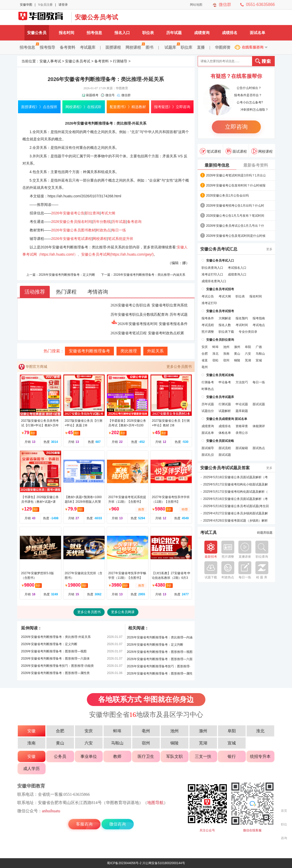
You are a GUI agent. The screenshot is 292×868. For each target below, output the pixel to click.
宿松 (215, 360)
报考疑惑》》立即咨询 (172, 107)
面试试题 (259, 404)
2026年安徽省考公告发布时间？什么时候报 (236, 185)
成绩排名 (230, 33)
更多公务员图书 (179, 367)
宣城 (259, 360)
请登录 (63, 5)
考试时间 (242, 325)
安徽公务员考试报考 (220, 311)
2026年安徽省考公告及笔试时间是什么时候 (236, 236)
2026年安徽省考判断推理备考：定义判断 (67, 275)
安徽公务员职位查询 (220, 340)
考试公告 (208, 296)
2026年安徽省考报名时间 (134, 324)
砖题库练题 (265, 533)
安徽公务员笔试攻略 (220, 375)
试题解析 (225, 411)
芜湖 (248, 360)
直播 (201, 47)
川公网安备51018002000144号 (164, 863)
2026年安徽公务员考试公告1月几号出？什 (235, 226)
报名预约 (242, 318)
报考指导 (47, 47)
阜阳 (248, 347)
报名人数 (225, 325)
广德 (259, 347)
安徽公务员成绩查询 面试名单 (227, 419)
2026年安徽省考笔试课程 (72, 239)
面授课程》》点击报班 (39, 107)
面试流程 (225, 448)
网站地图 (196, 5)
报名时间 (66, 33)
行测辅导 (120, 61)
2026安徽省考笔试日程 (129, 333)
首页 (284, 811)
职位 (284, 824)
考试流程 (208, 325)
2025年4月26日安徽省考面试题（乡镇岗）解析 (236, 521)
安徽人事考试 (50, 61)
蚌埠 (215, 347)
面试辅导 (208, 448)
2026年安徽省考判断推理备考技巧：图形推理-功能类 (58, 666)
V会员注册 (45, 5)
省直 (205, 360)
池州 (226, 347)
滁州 (237, 347)
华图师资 (223, 47)
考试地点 (259, 325)
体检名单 (225, 433)
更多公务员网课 (123, 612)
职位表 (148, 33)
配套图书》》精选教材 (128, 107)
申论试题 (242, 404)
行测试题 (225, 404)
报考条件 (208, 318)
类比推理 (129, 351)
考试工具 (208, 533)
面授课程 (113, 47)
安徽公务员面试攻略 (220, 441)
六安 (248, 354)
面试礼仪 (208, 455)
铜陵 (237, 360)
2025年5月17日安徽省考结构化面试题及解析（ (236, 492)
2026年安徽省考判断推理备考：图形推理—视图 (54, 651)
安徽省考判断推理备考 (89, 351)
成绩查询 (202, 33)
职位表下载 (226, 332)
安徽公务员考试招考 (220, 289)
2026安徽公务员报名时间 (72, 222)
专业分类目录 (248, 332)
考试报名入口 (237, 268)
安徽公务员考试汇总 (219, 249)
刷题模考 (92, 95)
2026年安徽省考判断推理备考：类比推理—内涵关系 (149, 275)
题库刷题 (242, 411)
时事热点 (208, 389)
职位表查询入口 (212, 268)
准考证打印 (209, 303)
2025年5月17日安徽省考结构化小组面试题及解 (236, 484)
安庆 (205, 347)
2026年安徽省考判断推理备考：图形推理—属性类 (56, 673)
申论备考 (225, 382)
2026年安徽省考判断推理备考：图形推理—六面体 (56, 659)
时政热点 (103, 230)
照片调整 (208, 332)
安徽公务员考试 (96, 17)
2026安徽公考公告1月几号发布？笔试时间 (235, 216)
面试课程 (236, 151)
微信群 (225, 5)
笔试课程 (210, 151)
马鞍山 (260, 354)
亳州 (205, 367)
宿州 (226, 360)
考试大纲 (108, 213)
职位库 (186, 47)
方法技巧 (242, 382)
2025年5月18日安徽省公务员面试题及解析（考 (236, 477)
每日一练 (119, 230)
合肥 (205, 354)
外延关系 (155, 351)
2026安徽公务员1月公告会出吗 (227, 196)
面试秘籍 (242, 448)
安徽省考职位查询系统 (170, 305)
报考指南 (259, 318)
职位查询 (93, 213)
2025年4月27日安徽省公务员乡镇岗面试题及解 (236, 513)
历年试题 (174, 33)
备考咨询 (134, 222)
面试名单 (257, 33)
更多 (269, 249)
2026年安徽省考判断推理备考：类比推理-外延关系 (56, 637)
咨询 (284, 838)
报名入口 (122, 33)
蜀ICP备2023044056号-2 (124, 863)
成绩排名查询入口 (214, 281)
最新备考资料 (256, 165)
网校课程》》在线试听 (84, 107)
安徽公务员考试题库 (220, 397)
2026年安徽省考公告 (68, 213)
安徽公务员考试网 (43, 17)
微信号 (110, 95)
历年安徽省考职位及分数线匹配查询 (139, 315)
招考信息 (94, 33)
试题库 (171, 47)
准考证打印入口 (212, 274)
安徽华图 (26, 5)
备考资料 (68, 47)
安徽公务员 (37, 33)
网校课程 (134, 47)
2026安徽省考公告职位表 (130, 305)
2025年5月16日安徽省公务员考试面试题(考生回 (236, 506)
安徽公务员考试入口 (220, 261)
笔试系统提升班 (121, 239)
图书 (149, 47)
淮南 (226, 354)
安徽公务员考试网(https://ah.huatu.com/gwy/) (117, 254)
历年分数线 (102, 222)
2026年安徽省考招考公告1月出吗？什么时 (235, 206)
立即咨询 (236, 127)
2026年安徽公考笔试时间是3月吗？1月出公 (236, 175)
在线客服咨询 (253, 47)
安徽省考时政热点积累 (166, 333)
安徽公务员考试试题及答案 (225, 468)
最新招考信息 (217, 165)
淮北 (215, 354)
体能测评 (259, 426)
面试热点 (259, 448)
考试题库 (88, 47)
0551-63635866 (260, 5)
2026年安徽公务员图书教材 (73, 230)
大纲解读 (225, 318)
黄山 (237, 354)
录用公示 (242, 433)
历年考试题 (179, 315)
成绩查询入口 (237, 274)
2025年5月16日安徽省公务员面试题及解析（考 (236, 499)
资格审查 (242, 426)
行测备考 (208, 382)
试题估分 (208, 411)
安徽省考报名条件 (173, 324)
